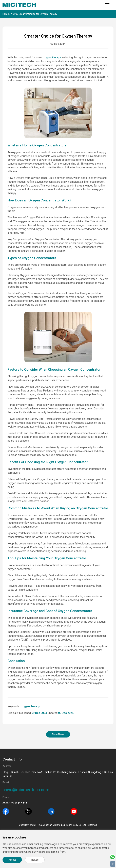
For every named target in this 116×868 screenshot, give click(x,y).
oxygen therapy (52, 57)
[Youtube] (74, 811)
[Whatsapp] (112, 857)
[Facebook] (6, 811)
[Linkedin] (51, 811)
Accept (12, 860)
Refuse (35, 860)
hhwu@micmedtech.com (26, 790)
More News (58, 734)
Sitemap (92, 825)
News (14, 14)
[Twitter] (28, 811)
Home (6, 14)
